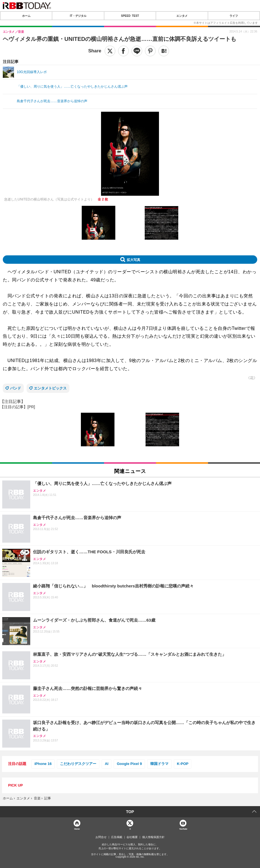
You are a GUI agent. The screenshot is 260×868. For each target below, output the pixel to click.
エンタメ (182, 16)
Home (77, 829)
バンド (16, 388)
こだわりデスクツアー (78, 764)
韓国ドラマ (159, 764)
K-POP (183, 764)
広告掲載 (117, 837)
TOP (130, 812)
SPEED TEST (130, 16)
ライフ (234, 16)
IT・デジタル (78, 16)
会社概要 (132, 837)
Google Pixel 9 (129, 764)
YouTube (183, 829)
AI (106, 764)
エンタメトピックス (50, 388)
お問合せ (101, 837)
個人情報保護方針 (153, 837)
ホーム (26, 16)
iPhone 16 (43, 764)
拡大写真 (133, 260)
